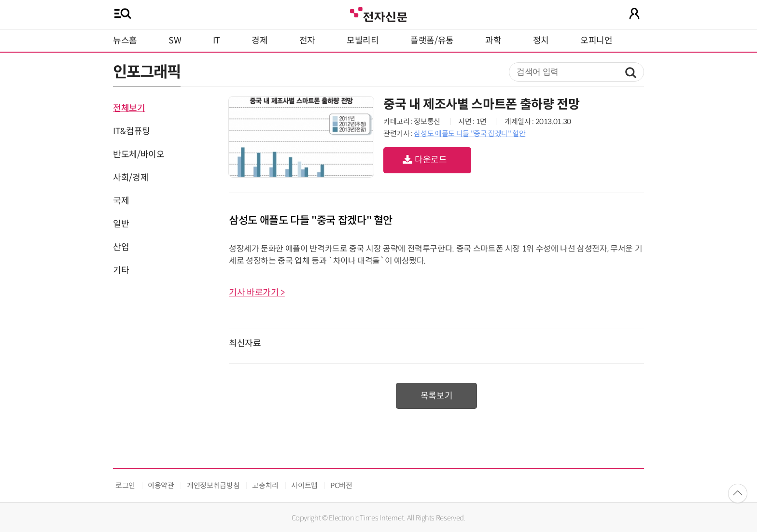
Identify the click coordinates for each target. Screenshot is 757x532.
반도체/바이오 (139, 154)
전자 (307, 41)
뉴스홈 (125, 41)
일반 (121, 224)
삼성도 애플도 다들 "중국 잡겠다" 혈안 (470, 133)
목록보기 (437, 396)
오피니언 (596, 41)
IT (217, 41)
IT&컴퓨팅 (132, 131)
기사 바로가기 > (257, 293)
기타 (121, 270)
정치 (541, 41)
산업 (121, 247)
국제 (121, 201)
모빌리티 (363, 41)
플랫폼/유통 (432, 41)
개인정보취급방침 (213, 485)
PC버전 (341, 485)
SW (175, 41)
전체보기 (129, 108)
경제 (259, 41)
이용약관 (161, 485)
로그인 (125, 485)
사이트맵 (304, 485)
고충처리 (265, 485)
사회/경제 (131, 178)
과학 (493, 41)
